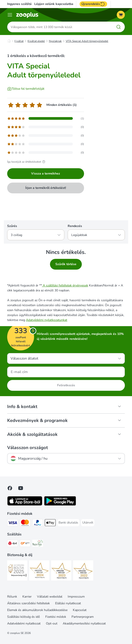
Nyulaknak (55, 41)
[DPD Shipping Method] (13, 544)
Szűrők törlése (66, 264)
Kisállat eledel (36, 41)
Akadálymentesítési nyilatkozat (84, 623)
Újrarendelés (93, 4)
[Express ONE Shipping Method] (25, 544)
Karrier (27, 597)
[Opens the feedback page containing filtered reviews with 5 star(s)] (46, 118)
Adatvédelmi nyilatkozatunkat (47, 320)
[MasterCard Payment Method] (25, 523)
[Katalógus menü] (10, 15)
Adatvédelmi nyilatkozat (24, 623)
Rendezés (75, 226)
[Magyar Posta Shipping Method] (38, 544)
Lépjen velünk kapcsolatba (54, 4)
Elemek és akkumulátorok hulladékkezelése (37, 610)
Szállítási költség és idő (24, 617)
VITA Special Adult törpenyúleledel (87, 41)
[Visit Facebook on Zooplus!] (10, 488)
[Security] (17, 571)
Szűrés (12, 226)
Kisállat (19, 41)
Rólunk (12, 597)
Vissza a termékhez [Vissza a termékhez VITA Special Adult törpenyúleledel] (46, 174)
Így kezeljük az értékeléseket (27, 162)
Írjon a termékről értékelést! (46, 188)
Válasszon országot (28, 448)
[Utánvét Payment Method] (88, 523)
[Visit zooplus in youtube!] (21, 488)
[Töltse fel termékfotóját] (26, 89)
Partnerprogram (83, 617)
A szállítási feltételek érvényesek (65, 285)
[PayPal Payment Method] (38, 523)
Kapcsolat (80, 610)
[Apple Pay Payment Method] (50, 523)
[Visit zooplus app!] (25, 505)
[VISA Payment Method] (13, 523)
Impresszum (76, 597)
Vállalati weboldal (50, 597)
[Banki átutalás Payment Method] (68, 523)
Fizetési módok (56, 617)
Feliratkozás (66, 385)
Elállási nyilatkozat (68, 603)
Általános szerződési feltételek (28, 603)
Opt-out (52, 623)
